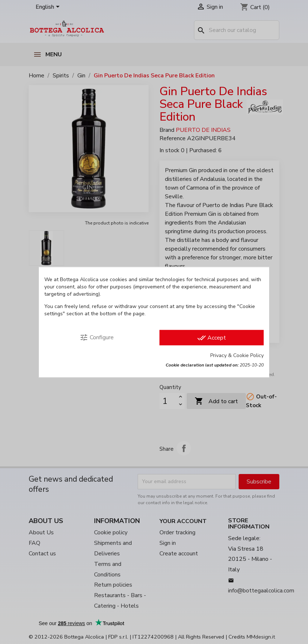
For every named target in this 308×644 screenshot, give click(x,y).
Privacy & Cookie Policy (237, 355)
